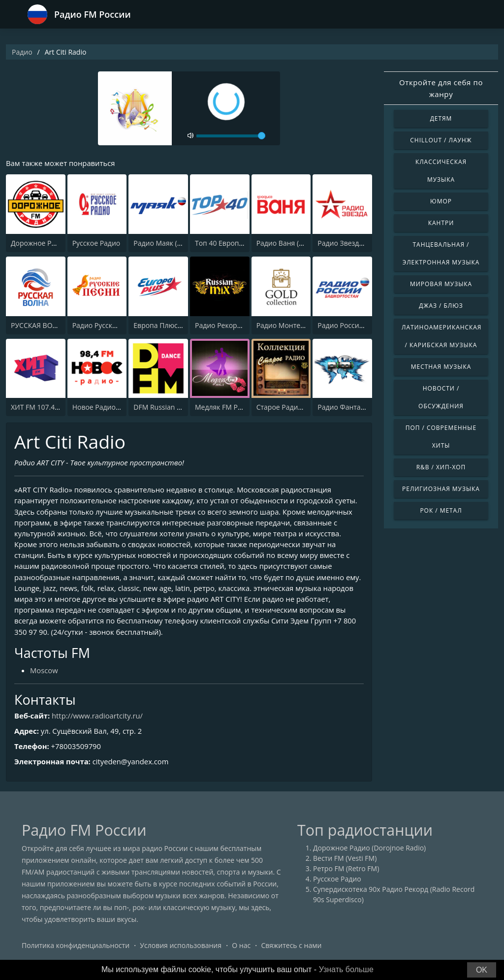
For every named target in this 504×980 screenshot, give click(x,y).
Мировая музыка (441, 284)
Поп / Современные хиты (441, 437)
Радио (22, 52)
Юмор (441, 201)
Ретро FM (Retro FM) (346, 871)
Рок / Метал (441, 510)
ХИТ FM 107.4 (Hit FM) (46, 407)
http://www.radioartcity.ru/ (98, 718)
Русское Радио (96, 243)
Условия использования (181, 948)
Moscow (44, 673)
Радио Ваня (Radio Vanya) (299, 243)
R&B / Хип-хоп (441, 467)
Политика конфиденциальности (76, 948)
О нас (241, 948)
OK (482, 970)
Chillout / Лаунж (441, 140)
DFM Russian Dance (165, 407)
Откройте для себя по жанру (441, 88)
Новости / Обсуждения (441, 397)
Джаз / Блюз (441, 306)
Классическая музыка (441, 171)
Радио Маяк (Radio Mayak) (177, 243)
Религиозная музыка (441, 489)
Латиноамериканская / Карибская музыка (441, 336)
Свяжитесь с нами (291, 948)
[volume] (231, 136)
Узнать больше (346, 969)
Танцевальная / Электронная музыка (441, 253)
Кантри (441, 223)
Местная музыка (441, 367)
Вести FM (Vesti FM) (345, 861)
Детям (441, 118)
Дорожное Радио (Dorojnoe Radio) (369, 850)
